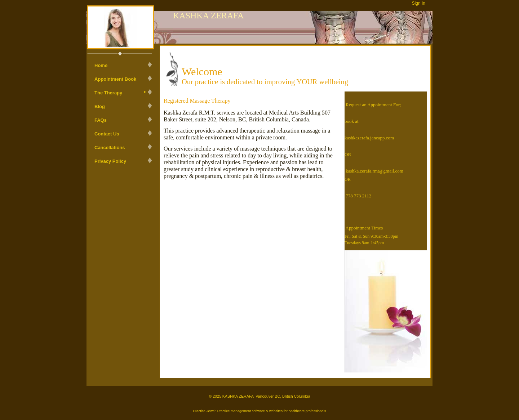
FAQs (101, 120)
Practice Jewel (204, 411)
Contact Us (107, 134)
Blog (100, 106)
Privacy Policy (110, 161)
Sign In (419, 3)
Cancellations (110, 148)
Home (101, 65)
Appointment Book (115, 79)
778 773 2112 (358, 196)
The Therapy (108, 93)
